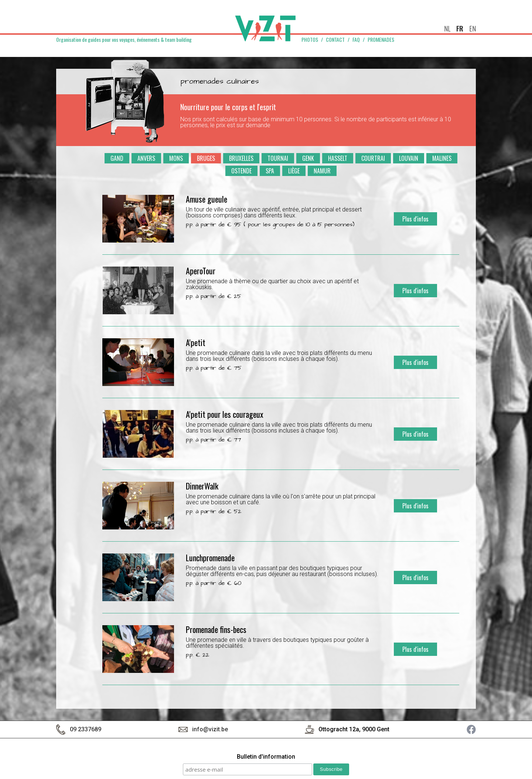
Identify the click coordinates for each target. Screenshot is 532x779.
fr (460, 28)
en (473, 28)
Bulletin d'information (266, 757)
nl (447, 28)
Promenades (381, 40)
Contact (335, 40)
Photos (310, 40)
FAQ (356, 40)
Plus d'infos (415, 219)
